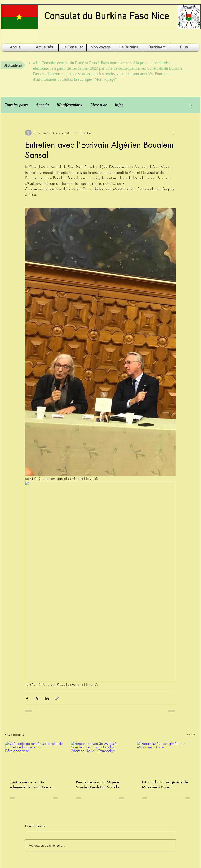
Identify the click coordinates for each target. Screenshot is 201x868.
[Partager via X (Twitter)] (37, 698)
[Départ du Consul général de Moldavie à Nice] (167, 758)
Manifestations (69, 105)
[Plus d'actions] (173, 133)
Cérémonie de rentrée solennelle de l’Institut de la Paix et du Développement (31, 784)
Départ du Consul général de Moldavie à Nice (165, 784)
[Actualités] (13, 65)
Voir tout (192, 734)
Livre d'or (98, 105)
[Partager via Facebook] (27, 698)
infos (119, 105)
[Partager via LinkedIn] (47, 698)
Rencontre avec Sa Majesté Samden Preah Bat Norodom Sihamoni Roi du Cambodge (99, 784)
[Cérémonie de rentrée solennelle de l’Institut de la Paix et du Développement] (34, 758)
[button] (191, 105)
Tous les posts (16, 105)
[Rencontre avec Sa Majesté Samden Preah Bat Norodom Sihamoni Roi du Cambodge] (101, 758)
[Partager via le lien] (57, 698)
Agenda (42, 105)
